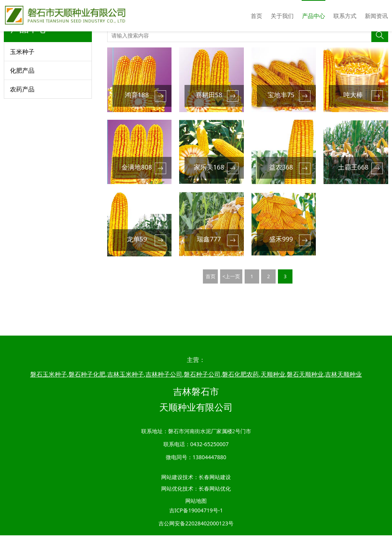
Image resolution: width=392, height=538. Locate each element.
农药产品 (22, 121)
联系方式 (345, 16)
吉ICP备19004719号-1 (196, 513)
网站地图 (196, 503)
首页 (256, 16)
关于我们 (282, 16)
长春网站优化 (215, 491)
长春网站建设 (215, 480)
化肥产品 (22, 102)
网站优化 (172, 491)
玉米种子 (22, 83)
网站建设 (172, 480)
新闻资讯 (376, 16)
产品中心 (314, 16)
